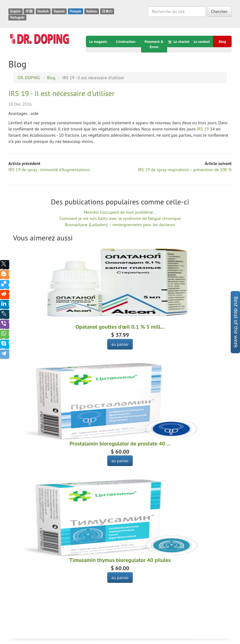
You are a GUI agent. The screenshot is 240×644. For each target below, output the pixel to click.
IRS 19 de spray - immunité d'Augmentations (49, 170)
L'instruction (126, 41)
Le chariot (179, 42)
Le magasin (98, 41)
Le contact (202, 41)
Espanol (59, 11)
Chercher (219, 11)
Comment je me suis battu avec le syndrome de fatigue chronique (120, 218)
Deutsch (43, 11)
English (15, 11)
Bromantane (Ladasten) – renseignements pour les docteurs (120, 225)
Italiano (91, 11)
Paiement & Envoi (154, 44)
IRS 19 (203, 129)
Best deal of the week (236, 322)
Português (17, 17)
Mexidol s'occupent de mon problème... (120, 212)
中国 (29, 11)
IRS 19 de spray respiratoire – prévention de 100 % (185, 170)
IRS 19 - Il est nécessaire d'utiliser (61, 93)
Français (76, 11)
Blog (222, 41)
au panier (120, 344)
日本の (107, 11)
